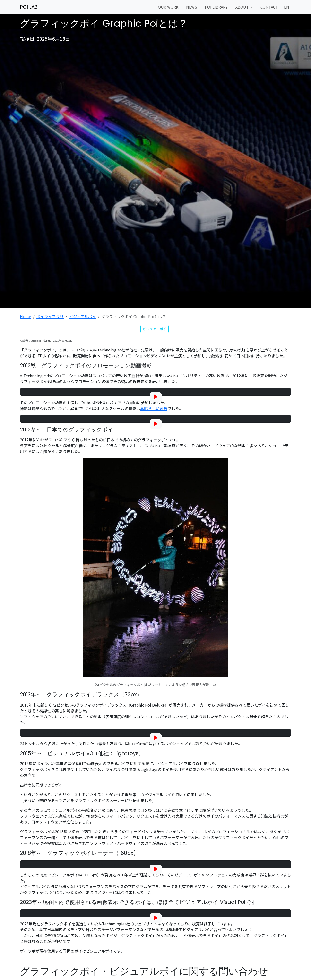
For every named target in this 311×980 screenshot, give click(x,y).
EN (287, 7)
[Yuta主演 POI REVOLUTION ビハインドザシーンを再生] (156, 424)
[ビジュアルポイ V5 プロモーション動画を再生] (156, 918)
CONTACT (269, 7)
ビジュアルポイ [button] (155, 329)
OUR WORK (168, 7)
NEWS (192, 7)
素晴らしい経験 (154, 408)
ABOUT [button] (243, 7)
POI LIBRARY (216, 7)
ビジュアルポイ (82, 316)
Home (26, 316)
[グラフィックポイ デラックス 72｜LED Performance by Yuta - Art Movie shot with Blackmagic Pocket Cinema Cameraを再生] (156, 738)
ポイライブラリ (50, 316)
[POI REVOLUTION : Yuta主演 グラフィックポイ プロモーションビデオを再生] (156, 397)
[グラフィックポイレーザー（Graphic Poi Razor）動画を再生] (156, 869)
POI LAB (29, 7)
